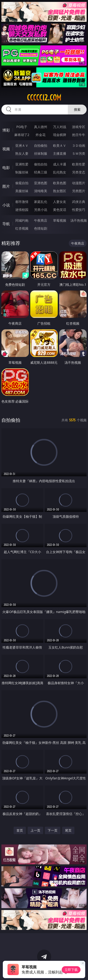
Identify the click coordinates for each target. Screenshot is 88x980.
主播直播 (60, 153)
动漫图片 (79, 183)
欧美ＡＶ (60, 145)
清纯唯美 (41, 191)
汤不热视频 (79, 220)
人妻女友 (60, 202)
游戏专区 (79, 127)
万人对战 (60, 127)
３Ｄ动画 (79, 145)
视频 (6, 149)
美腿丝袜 (22, 191)
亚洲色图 (41, 183)
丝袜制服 (41, 153)
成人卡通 (60, 164)
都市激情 (22, 202)
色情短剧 (41, 228)
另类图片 (79, 191)
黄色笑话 (60, 210)
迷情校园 (22, 210)
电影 (6, 168)
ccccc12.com (44, 98)
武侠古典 (79, 202)
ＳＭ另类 (79, 153)
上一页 (35, 830)
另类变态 (79, 172)
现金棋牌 (60, 135)
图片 (6, 186)
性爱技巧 (79, 210)
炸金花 (41, 135)
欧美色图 (60, 183)
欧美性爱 (79, 164)
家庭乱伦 (41, 202)
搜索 (77, 109)
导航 (6, 224)
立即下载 (71, 970)
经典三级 (41, 172)
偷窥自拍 (22, 183)
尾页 (68, 830)
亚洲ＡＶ (22, 145)
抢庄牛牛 (79, 135)
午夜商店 (41, 220)
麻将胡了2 (22, 135)
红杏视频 (22, 228)
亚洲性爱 (22, 164)
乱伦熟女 (60, 172)
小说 (6, 205)
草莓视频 (60, 220)
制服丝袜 (22, 172)
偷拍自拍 (41, 164)
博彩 (6, 130)
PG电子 (22, 127)
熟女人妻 (22, 153)
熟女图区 (60, 191)
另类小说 (41, 210)
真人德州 (41, 127)
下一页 (53, 830)
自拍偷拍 (41, 145)
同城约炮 (22, 220)
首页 (20, 830)
